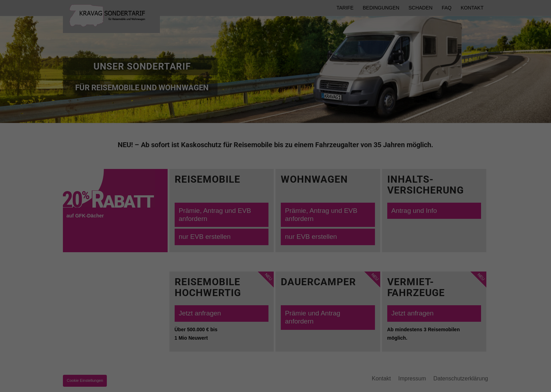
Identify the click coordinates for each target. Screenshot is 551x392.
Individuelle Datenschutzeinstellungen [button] (482, 362)
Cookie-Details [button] (451, 381)
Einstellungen (268, 357)
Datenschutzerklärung (138, 357)
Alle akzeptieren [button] (482, 318)
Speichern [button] (482, 338)
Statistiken (387, 366)
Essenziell (88, 366)
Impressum (517, 381)
